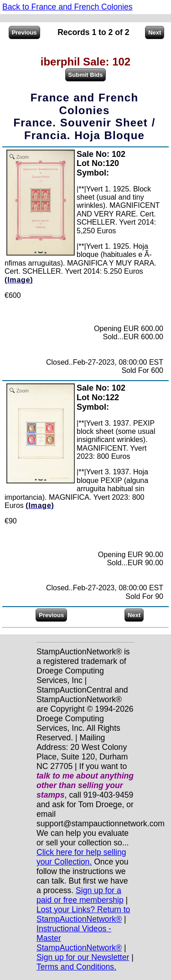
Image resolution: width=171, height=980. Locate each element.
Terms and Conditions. (76, 967)
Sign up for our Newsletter (83, 957)
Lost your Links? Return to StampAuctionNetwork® (83, 914)
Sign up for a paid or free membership (80, 895)
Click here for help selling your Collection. (81, 857)
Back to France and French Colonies (67, 7)
